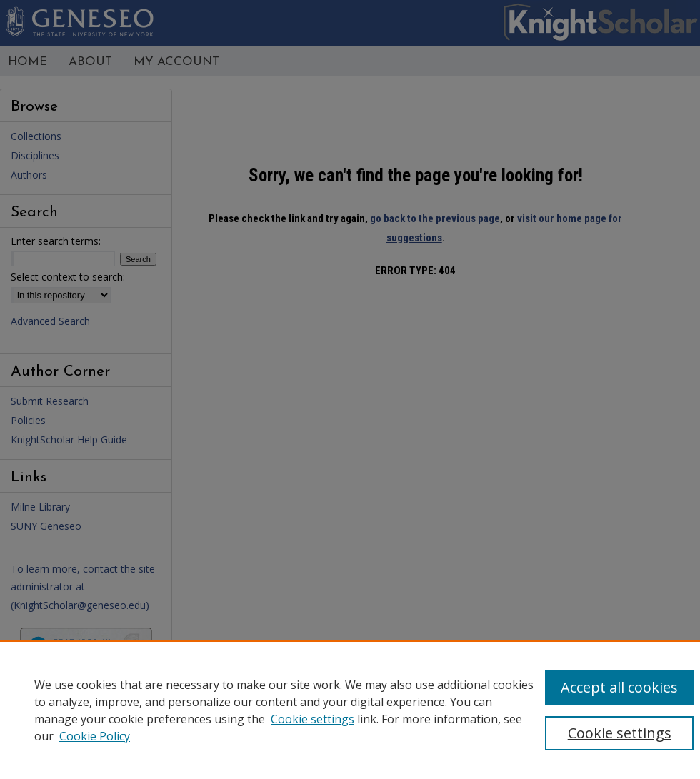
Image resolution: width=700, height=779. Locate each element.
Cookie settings (312, 719)
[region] (350, 710)
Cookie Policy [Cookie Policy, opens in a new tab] (95, 736)
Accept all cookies (619, 687)
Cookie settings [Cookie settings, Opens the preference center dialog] (620, 733)
